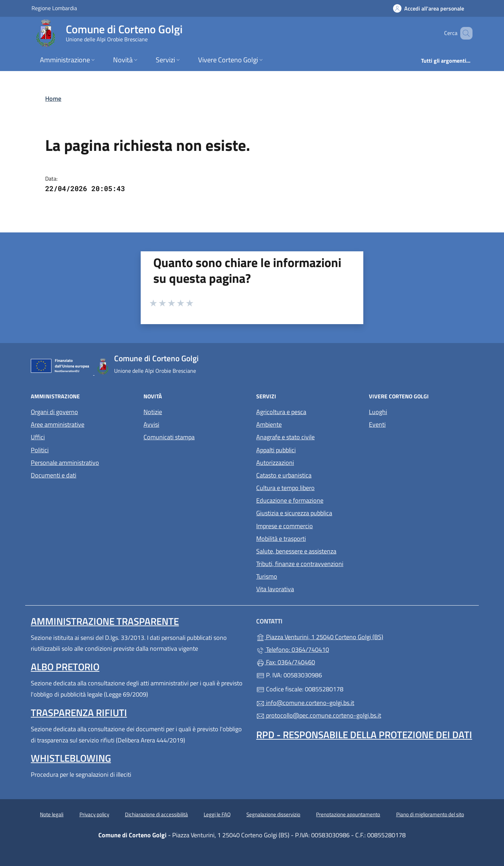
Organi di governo (54, 412)
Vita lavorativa (275, 589)
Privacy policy (94, 814)
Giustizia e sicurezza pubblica (294, 513)
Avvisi (151, 424)
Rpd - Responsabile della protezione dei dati (364, 735)
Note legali (52, 814)
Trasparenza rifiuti (79, 713)
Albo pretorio (65, 667)
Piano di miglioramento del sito (430, 814)
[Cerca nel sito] (464, 33)
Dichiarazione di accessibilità (156, 814)
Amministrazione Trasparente (105, 621)
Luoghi (378, 412)
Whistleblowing (71, 758)
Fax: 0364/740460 (286, 662)
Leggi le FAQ (217, 814)
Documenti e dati (54, 475)
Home (53, 99)
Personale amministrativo (65, 463)
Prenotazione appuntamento (348, 814)
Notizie (153, 412)
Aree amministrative (58, 424)
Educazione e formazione (290, 500)
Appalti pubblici (276, 450)
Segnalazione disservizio (273, 814)
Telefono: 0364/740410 (293, 649)
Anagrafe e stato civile (285, 437)
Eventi (377, 424)
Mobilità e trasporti (281, 539)
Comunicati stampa (169, 437)
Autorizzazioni (275, 463)
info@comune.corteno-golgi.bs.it (305, 703)
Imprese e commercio (285, 526)
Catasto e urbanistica (284, 475)
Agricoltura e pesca (281, 412)
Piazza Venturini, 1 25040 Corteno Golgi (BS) (352, 636)
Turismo (267, 576)
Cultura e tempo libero (285, 488)
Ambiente (269, 424)
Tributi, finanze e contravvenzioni (300, 564)
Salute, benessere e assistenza (296, 551)
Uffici (38, 437)
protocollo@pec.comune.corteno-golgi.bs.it (319, 715)
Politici (40, 450)
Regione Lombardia (54, 8)
